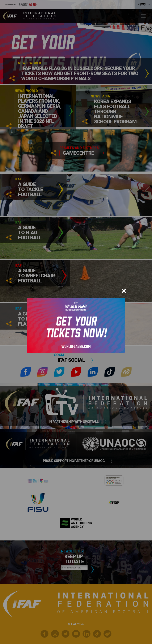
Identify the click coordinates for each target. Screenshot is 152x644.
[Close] (124, 291)
